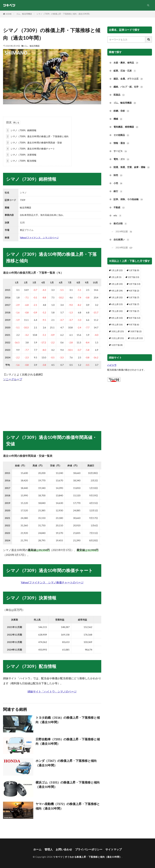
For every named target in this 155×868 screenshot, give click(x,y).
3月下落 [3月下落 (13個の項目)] (135, 284)
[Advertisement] (52, 403)
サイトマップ (114, 849)
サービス (120, 151)
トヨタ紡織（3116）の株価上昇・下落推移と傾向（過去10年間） (68, 720)
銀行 (118, 191)
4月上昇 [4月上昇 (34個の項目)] (117, 291)
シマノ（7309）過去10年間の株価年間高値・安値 (34, 143)
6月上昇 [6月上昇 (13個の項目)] (117, 304)
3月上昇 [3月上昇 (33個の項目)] (117, 284)
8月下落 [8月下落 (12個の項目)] (135, 318)
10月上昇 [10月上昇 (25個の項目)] (118, 331)
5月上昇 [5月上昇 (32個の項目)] (117, 297)
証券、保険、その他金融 (128, 199)
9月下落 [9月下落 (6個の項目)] (134, 325)
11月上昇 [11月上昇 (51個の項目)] (118, 338)
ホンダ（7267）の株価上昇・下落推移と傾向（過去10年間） (66, 763)
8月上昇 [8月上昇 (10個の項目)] (117, 318)
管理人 (49, 849)
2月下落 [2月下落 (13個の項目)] (134, 277)
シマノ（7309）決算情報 (21, 155)
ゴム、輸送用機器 (24, 14)
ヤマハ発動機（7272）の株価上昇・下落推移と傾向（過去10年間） (68, 806)
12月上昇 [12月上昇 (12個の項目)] (137, 338)
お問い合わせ (64, 849)
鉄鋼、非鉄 (121, 111)
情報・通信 (121, 143)
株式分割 (120, 224)
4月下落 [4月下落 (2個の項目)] (134, 291)
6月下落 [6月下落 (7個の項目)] (134, 304)
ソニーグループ (13, 379)
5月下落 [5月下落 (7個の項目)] (134, 297)
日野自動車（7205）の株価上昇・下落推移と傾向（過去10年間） (68, 741)
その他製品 (121, 135)
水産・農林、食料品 (126, 63)
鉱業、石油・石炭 (125, 71)
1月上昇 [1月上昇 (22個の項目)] (117, 270)
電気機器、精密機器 (126, 127)
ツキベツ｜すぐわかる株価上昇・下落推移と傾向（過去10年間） (87, 857)
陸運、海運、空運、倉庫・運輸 (132, 167)
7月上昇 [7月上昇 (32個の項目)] (117, 311)
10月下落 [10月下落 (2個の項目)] (136, 331)
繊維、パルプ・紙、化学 (128, 87)
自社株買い (121, 240)
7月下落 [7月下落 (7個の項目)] (134, 311)
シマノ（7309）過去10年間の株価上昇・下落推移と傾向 (37, 136)
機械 (118, 119)
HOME (9, 14)
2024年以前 (124, 232)
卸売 (118, 175)
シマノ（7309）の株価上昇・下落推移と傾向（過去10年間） (64, 14)
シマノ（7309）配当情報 (21, 161)
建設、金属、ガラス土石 (128, 79)
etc (118, 216)
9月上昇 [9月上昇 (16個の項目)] (117, 325)
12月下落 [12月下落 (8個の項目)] (117, 345)
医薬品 (119, 95)
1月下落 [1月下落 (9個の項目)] (134, 270)
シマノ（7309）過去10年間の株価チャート (31, 149)
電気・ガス (121, 159)
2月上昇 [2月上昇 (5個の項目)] (116, 277)
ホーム (37, 849)
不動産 (119, 208)
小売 (118, 183)
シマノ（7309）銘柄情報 (21, 130)
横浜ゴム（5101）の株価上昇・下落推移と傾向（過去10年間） (68, 785)
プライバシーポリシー (89, 849)
